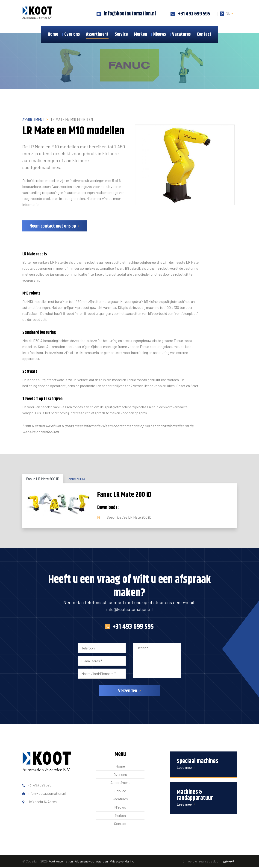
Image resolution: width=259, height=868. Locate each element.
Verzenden (128, 692)
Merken (140, 34)
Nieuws (160, 34)
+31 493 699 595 (129, 627)
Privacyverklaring (122, 862)
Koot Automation (61, 862)
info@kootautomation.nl (129, 610)
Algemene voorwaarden (91, 862)
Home (53, 34)
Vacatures (181, 34)
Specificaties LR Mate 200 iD (129, 518)
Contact (204, 34)
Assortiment (97, 34)
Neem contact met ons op (53, 227)
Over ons (72, 34)
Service (121, 34)
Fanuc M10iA (76, 480)
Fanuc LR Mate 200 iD (43, 480)
